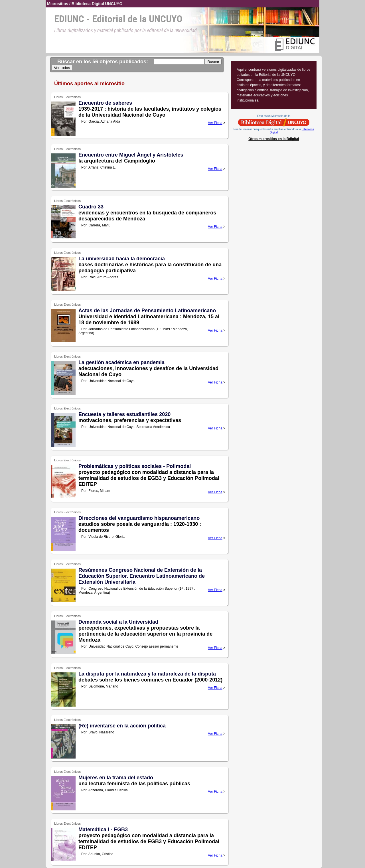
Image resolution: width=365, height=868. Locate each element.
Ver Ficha (215, 123)
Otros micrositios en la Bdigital (274, 139)
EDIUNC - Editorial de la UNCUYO (118, 19)
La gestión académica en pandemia (121, 362)
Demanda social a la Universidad (118, 622)
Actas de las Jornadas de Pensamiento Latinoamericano (147, 311)
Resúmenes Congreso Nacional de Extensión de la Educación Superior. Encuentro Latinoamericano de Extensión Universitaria (142, 576)
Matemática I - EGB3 (103, 830)
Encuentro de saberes (105, 103)
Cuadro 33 (91, 207)
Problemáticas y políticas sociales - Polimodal (135, 466)
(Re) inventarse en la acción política (122, 726)
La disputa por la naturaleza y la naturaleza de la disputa (147, 674)
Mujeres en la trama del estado (116, 778)
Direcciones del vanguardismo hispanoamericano (139, 518)
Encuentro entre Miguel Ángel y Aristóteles (131, 155)
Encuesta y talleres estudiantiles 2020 (124, 414)
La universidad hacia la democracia (122, 259)
